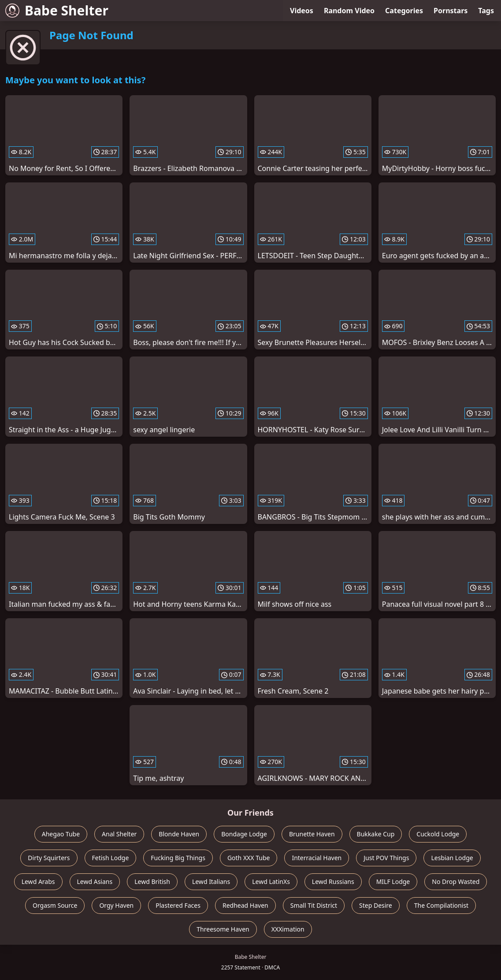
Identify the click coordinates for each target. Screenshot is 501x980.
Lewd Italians (211, 882)
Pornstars (451, 11)
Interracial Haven (317, 858)
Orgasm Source (55, 905)
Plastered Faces (178, 905)
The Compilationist (441, 905)
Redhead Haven (245, 905)
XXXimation (288, 929)
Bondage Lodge (244, 834)
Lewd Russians (333, 882)
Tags (486, 11)
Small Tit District (314, 905)
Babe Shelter (57, 10)
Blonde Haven (179, 834)
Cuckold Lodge (438, 834)
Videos (302, 11)
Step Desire (376, 905)
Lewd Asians (95, 882)
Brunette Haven (312, 834)
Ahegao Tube (61, 834)
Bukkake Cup (376, 834)
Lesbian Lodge (452, 858)
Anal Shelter (119, 834)
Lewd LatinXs (271, 882)
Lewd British (152, 882)
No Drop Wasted (456, 882)
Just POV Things (386, 858)
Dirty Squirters (49, 858)
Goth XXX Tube (249, 858)
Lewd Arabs (38, 882)
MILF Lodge (393, 882)
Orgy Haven (116, 905)
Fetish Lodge (111, 858)
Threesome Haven (223, 929)
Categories (404, 11)
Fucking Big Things (178, 858)
